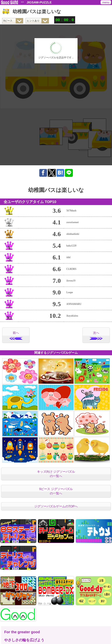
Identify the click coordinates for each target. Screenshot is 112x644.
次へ (96, 335)
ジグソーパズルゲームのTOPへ (56, 506)
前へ (16, 335)
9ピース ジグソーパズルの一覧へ (56, 491)
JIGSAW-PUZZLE (39, 2)
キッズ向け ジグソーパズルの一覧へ (56, 474)
